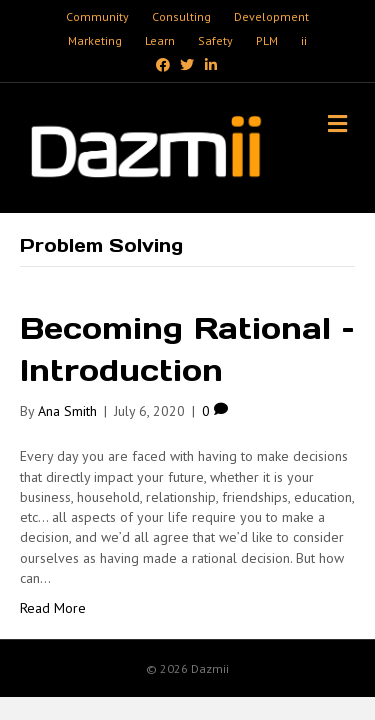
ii (304, 40)
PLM (267, 40)
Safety (215, 40)
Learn (160, 40)
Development (271, 16)
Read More (53, 608)
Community (97, 16)
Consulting (181, 16)
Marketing (95, 40)
